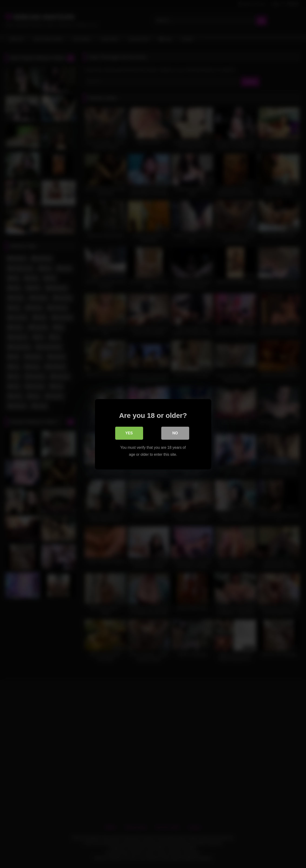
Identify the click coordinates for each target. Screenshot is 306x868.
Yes (129, 433)
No (175, 433)
